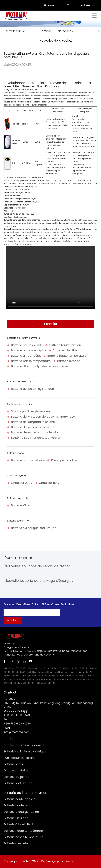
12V (55, 668)
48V (76, 668)
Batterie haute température (67, 356)
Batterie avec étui (70, 361)
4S (94, 668)
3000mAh (90, 679)
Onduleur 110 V (49, 483)
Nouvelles (65, 31)
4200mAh (8, 683)
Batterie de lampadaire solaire (33, 422)
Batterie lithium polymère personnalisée (39, 366)
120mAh (33, 676)
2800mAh (79, 679)
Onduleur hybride (17, 476)
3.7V (5, 668)
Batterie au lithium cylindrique (24, 382)
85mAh (7, 676)
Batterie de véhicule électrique (33, 427)
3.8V (11, 668)
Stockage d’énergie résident (31, 411)
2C (5, 672)
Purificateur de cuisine (20, 404)
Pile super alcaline (64, 460)
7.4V (41, 668)
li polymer (42, 672)
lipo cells (74, 672)
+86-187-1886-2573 (17, 715)
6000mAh (30, 683)
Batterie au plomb (17, 498)
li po (56, 672)
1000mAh (17, 679)
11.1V (50, 668)
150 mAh (42, 676)
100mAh (16, 676)
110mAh (24, 676)
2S (87, 668)
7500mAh (51, 683)
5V (36, 668)
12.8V (60, 668)
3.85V (17, 668)
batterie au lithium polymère (23, 338)
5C (17, 672)
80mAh (89, 672)
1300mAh (27, 679)
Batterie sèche (15, 453)
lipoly (29, 672)
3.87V (24, 668)
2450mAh (69, 679)
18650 (23, 672)
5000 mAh (19, 683)
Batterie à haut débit (26, 356)
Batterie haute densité (27, 345)
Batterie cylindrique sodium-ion (34, 528)
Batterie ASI (68, 417)
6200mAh (40, 683)
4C (13, 672)
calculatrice (88, 5)
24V (71, 668)
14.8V (65, 668)
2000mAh (48, 679)
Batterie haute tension (65, 345)
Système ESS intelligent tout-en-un (36, 438)
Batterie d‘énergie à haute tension (35, 433)
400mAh (70, 676)
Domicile (46, 31)
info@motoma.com (22, 244)
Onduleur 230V (22, 483)
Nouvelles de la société (56, 41)
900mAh (7, 679)
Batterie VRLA (20, 505)
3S (91, 668)
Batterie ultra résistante (28, 460)
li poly (81, 672)
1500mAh (37, 679)
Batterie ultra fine (65, 351)
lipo (35, 672)
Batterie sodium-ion (19, 521)
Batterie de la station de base (32, 417)
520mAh (79, 676)
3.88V (30, 668)
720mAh (89, 676)
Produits (51, 324)
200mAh (51, 676)
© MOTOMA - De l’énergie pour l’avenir (48, 861)
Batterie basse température (31, 361)
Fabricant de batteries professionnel (20, 651)
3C (9, 672)
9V (45, 668)
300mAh (61, 676)
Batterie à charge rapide (29, 351)
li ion (50, 672)
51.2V (82, 668)
